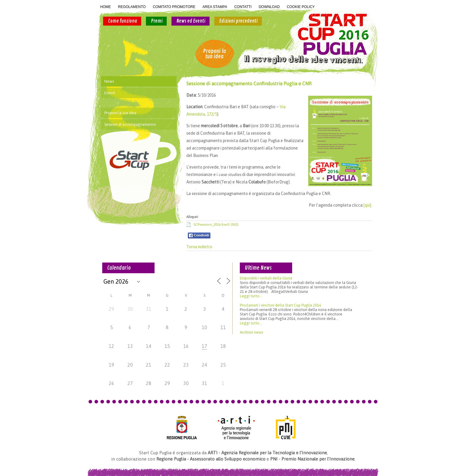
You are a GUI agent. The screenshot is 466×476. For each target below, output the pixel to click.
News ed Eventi (191, 21)
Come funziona (123, 21)
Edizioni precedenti (238, 21)
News (109, 81)
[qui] (367, 205)
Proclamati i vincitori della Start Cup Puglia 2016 (281, 305)
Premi (157, 21)
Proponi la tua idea (214, 54)
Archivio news (251, 332)
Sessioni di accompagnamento (130, 124)
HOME (106, 7)
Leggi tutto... (251, 296)
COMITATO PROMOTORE (174, 7)
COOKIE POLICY (301, 7)
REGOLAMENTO (132, 7)
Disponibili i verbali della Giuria (266, 278)
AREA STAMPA (215, 7)
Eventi (110, 93)
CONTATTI (243, 7)
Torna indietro (199, 247)
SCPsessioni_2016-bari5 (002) (216, 224)
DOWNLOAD (269, 7)
